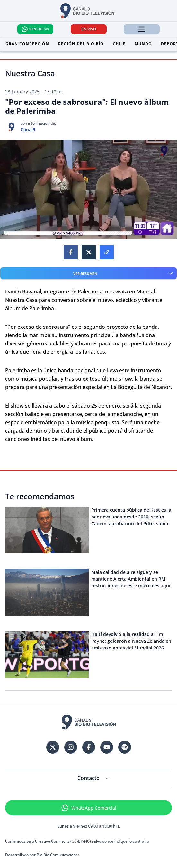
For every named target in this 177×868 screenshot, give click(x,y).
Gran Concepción (27, 44)
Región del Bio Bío (81, 44)
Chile (119, 44)
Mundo (143, 44)
